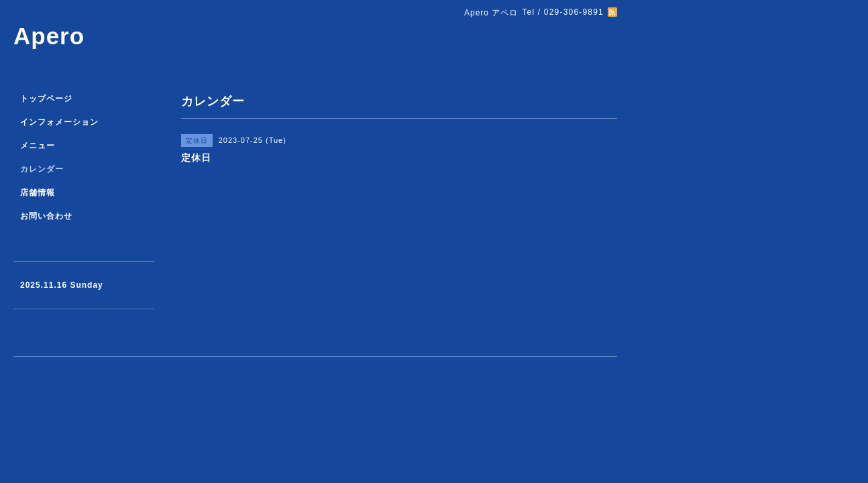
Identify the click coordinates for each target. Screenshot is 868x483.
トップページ (46, 99)
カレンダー (42, 169)
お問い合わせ (46, 216)
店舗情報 (38, 193)
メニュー (38, 146)
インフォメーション (59, 122)
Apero (49, 36)
